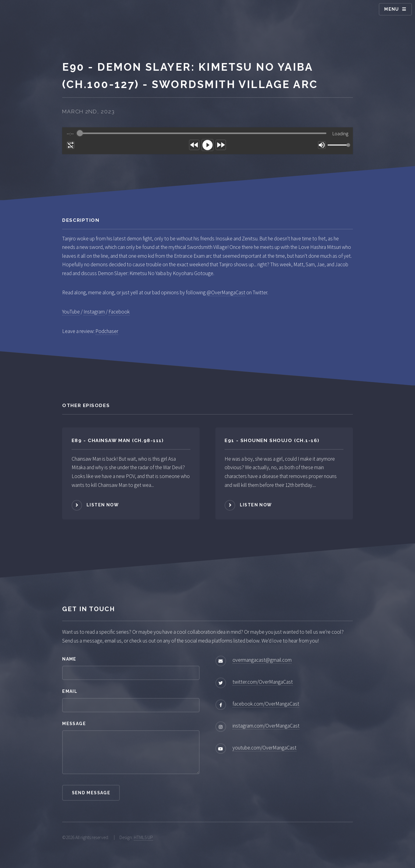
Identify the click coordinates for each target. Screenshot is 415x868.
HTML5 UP (143, 837)
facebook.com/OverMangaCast (266, 704)
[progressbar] (203, 133)
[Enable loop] (71, 145)
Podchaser (107, 331)
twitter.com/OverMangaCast (263, 682)
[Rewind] (194, 145)
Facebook (119, 312)
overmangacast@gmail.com (262, 660)
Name (69, 659)
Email (70, 691)
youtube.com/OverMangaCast (264, 748)
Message (74, 724)
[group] (207, 141)
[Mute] (322, 145)
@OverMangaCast (226, 292)
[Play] (207, 145)
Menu (392, 9)
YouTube (71, 312)
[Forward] (221, 145)
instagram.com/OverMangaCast (266, 726)
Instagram (94, 312)
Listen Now (103, 505)
